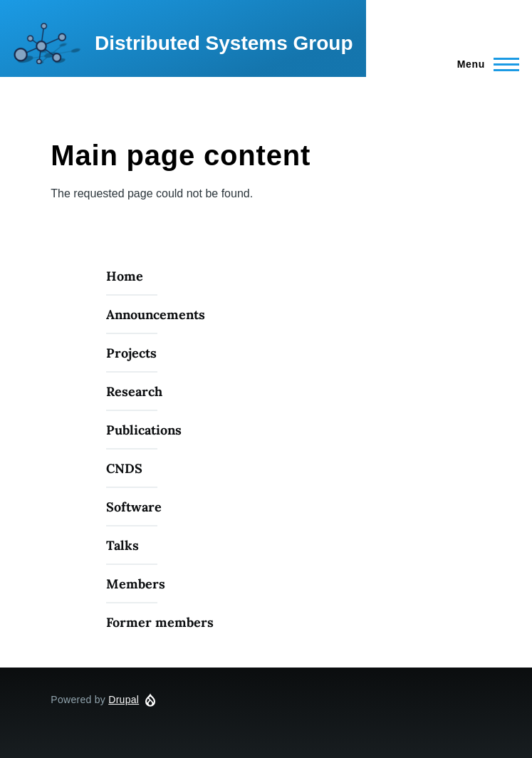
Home (125, 276)
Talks (122, 545)
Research (134, 391)
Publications (144, 430)
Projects (131, 353)
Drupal (124, 700)
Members (136, 584)
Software (134, 507)
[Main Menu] (484, 64)
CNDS (124, 468)
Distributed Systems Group (224, 43)
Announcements (156, 315)
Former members (160, 622)
